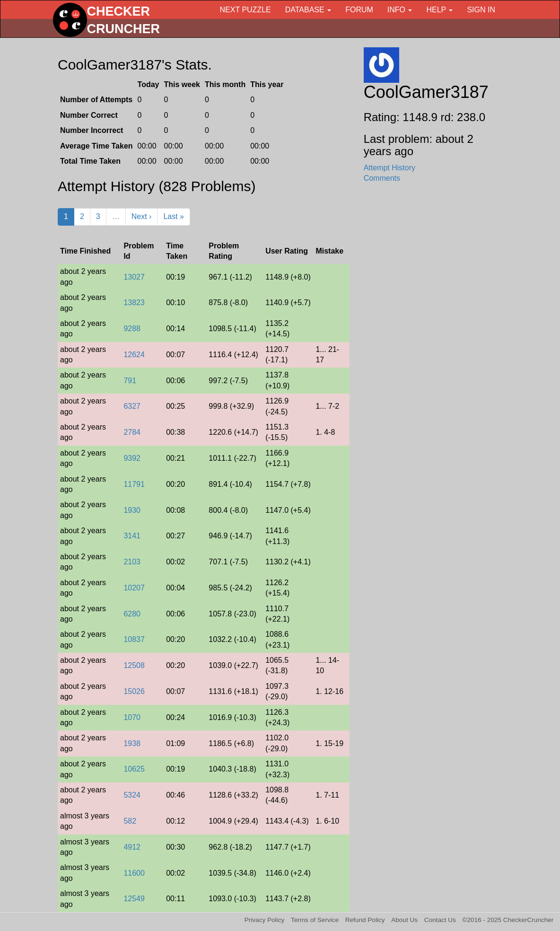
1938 (132, 743)
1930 (132, 510)
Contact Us (440, 920)
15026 (134, 691)
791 (130, 381)
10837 (134, 639)
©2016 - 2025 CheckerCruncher (508, 920)
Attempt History (389, 168)
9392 (132, 458)
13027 (134, 277)
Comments (382, 178)
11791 (134, 484)
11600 (134, 873)
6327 (132, 406)
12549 (134, 899)
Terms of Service (315, 920)
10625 (134, 769)
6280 (132, 614)
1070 (132, 717)
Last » (174, 216)
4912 (132, 847)
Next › (142, 216)
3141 (132, 536)
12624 (134, 355)
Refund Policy (365, 920)
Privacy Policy (265, 920)
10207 (134, 588)
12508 (134, 665)
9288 (132, 329)
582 (130, 821)
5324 (132, 795)
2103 (132, 562)
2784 (132, 432)
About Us (404, 920)
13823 (134, 303)
